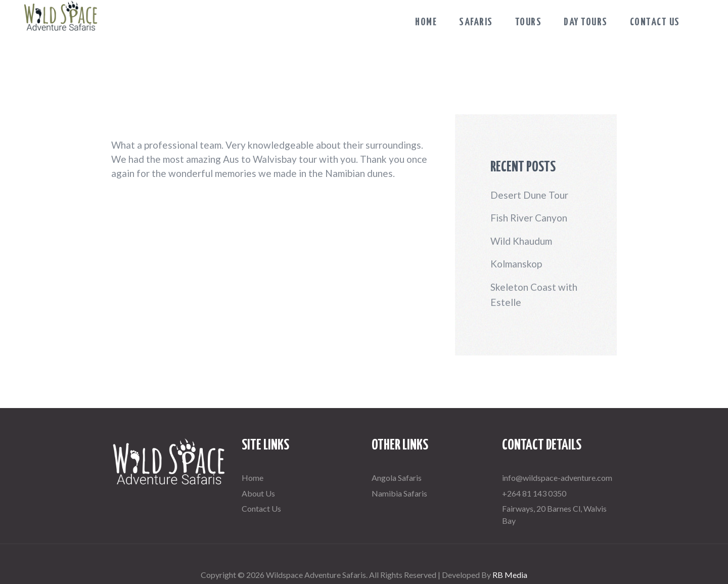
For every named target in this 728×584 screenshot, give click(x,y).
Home (253, 478)
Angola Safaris (397, 478)
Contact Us (261, 508)
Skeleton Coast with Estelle (534, 295)
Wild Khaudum (521, 241)
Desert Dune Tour (529, 195)
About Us (258, 493)
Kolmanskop (516, 264)
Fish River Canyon (529, 218)
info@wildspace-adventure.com (557, 478)
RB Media (510, 575)
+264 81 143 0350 (534, 493)
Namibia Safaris (399, 493)
